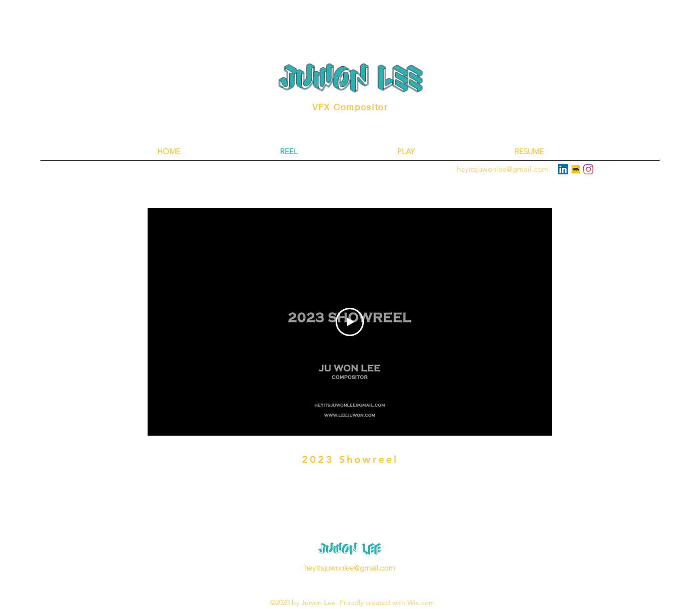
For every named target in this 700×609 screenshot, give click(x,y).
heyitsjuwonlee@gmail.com (350, 568)
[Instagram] (588, 169)
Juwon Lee (350, 549)
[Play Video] (350, 322)
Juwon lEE (351, 79)
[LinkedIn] (563, 169)
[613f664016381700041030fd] (576, 169)
